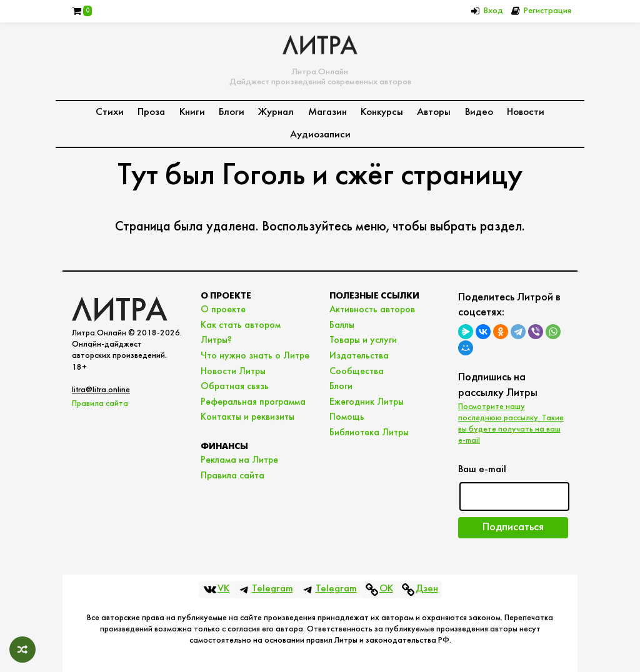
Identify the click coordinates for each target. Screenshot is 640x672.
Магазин (327, 112)
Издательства (359, 356)
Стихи (110, 112)
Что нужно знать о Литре (255, 356)
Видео (479, 112)
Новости (526, 112)
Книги (192, 112)
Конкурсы (382, 112)
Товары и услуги (363, 340)
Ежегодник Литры (367, 402)
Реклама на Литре (239, 460)
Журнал (276, 112)
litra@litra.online (101, 390)
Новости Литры (233, 372)
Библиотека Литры (369, 433)
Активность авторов (372, 310)
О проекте (223, 310)
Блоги (232, 112)
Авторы (434, 112)
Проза (151, 112)
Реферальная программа (253, 402)
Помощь (347, 417)
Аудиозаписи (320, 135)
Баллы (342, 325)
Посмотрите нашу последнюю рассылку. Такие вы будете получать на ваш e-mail (511, 424)
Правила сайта (100, 404)
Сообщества (357, 372)
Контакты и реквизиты (247, 417)
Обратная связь (235, 387)
